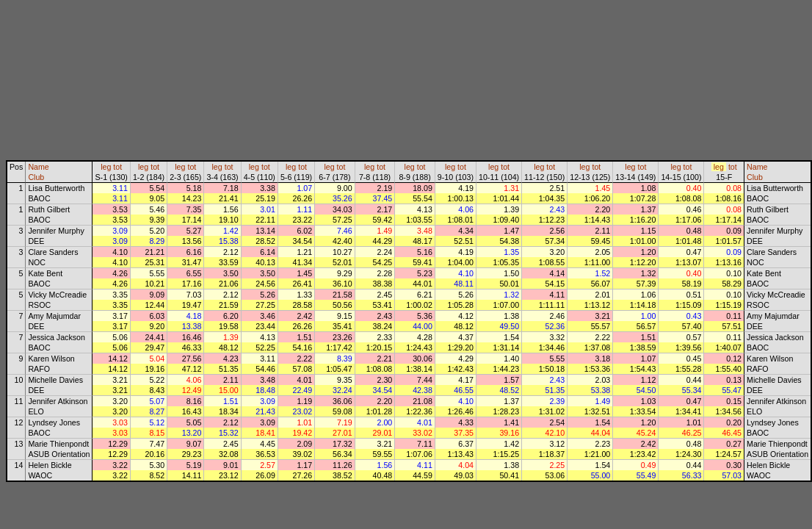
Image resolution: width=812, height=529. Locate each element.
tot (117, 167)
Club (36, 177)
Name (38, 167)
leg (106, 167)
